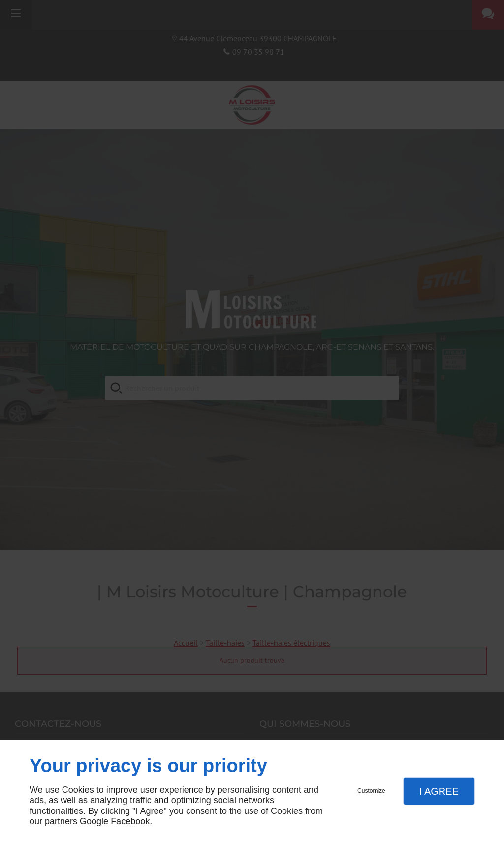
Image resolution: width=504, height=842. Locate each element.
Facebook (130, 821)
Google (94, 821)
